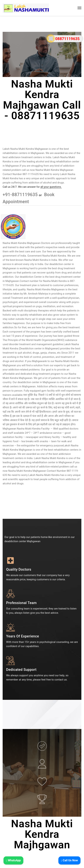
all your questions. (51, 187)
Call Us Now (69, 860)
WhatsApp (13, 860)
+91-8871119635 (21, 195)
